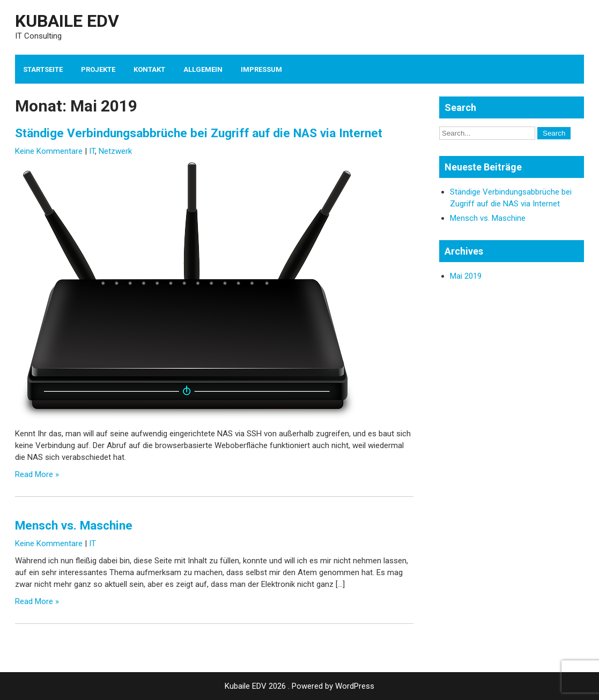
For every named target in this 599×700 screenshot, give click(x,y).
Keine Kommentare (49, 151)
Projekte (98, 69)
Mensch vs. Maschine (74, 525)
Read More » (37, 474)
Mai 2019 (466, 276)
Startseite (43, 69)
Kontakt (149, 69)
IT (92, 151)
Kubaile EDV (67, 21)
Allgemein (203, 69)
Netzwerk (115, 151)
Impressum (261, 69)
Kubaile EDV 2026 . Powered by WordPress (299, 686)
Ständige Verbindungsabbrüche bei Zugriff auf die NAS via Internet (199, 133)
